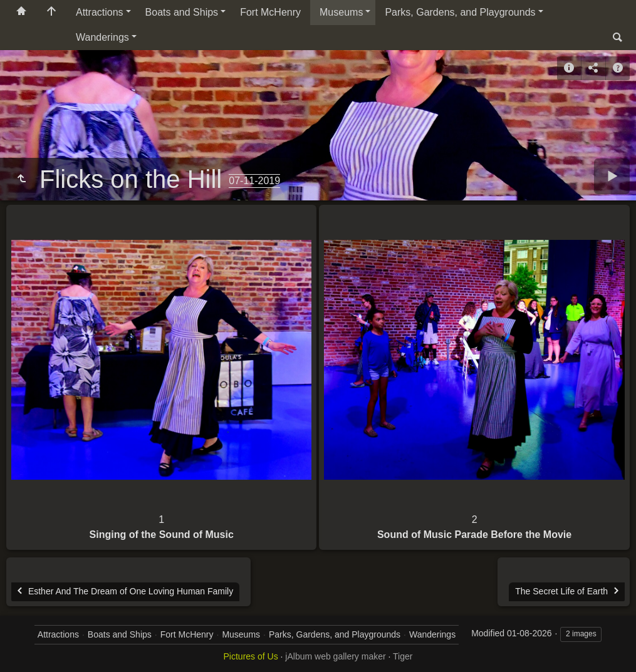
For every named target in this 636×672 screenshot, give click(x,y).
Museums (341, 12)
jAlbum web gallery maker (335, 656)
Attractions (100, 12)
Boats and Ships (182, 12)
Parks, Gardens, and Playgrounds (460, 12)
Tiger (403, 656)
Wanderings (102, 37)
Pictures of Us (251, 656)
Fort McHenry (270, 12)
